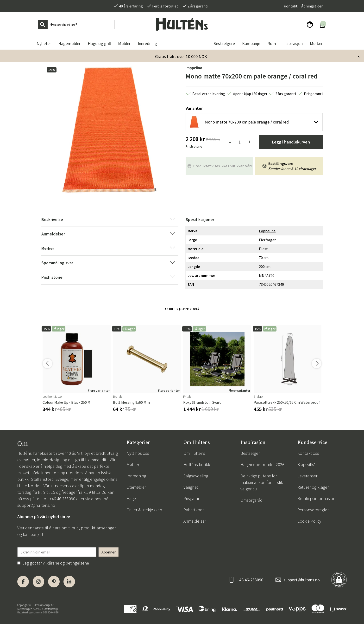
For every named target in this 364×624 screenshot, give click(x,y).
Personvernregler (313, 510)
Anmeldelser (195, 521)
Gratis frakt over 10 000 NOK (181, 56)
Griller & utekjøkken (144, 510)
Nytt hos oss (138, 453)
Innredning (136, 476)
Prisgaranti (193, 498)
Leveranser (307, 476)
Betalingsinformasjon (316, 498)
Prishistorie (194, 146)
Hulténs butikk (197, 465)
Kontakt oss (308, 453)
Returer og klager (313, 487)
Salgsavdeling (196, 476)
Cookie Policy (309, 521)
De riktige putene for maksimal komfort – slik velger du (262, 482)
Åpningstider (312, 6)
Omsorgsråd (251, 500)
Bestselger (250, 453)
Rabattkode (194, 510)
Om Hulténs (194, 453)
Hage (131, 498)
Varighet (191, 487)
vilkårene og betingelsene (66, 563)
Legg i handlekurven (291, 142)
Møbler (133, 465)
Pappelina (194, 68)
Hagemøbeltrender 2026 (262, 465)
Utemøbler (136, 487)
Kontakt (291, 6)
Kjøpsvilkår (307, 465)
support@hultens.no (36, 505)
